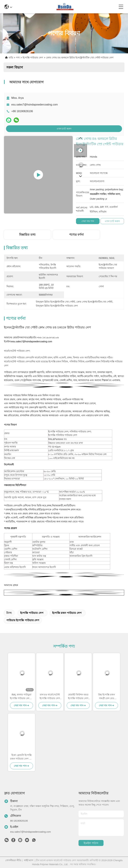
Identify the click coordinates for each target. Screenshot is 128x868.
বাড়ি (11, 58)
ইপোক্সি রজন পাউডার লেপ (67, 613)
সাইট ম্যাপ (29, 860)
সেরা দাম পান (88, 221)
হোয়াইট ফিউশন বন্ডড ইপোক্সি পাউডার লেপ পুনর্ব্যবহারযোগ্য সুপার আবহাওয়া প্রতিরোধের (78, 697)
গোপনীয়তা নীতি (13, 860)
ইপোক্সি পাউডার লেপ (33, 58)
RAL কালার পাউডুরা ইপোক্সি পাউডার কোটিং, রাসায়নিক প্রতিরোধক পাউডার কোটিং (21, 697)
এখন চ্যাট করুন (64, 129)
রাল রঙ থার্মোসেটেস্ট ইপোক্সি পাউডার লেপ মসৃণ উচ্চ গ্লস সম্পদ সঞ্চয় (50, 697)
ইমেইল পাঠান (91, 843)
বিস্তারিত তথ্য (27, 235)
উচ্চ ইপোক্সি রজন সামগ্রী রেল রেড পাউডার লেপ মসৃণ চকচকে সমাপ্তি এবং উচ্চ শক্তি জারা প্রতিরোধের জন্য (106, 697)
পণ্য (18, 58)
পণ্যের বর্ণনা (76, 235)
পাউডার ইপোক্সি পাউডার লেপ (23, 620)
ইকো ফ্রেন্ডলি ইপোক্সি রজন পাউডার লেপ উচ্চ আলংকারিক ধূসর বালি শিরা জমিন (21, 757)
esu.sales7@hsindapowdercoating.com (35, 105)
